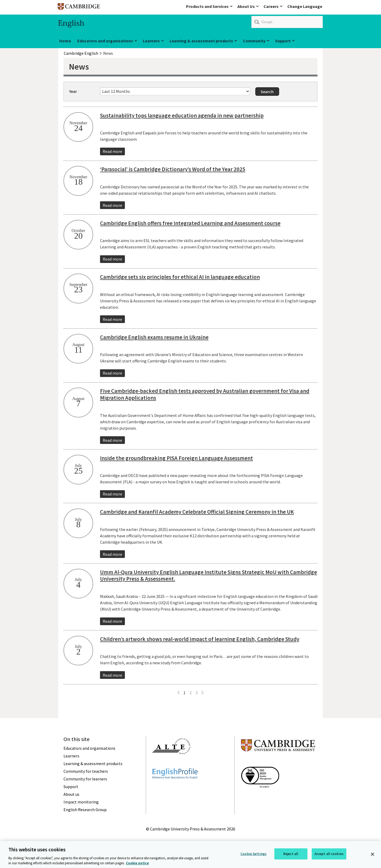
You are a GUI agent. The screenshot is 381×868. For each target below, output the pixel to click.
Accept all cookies (329, 856)
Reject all (291, 856)
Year (73, 91)
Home (65, 41)
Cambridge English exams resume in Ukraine (154, 337)
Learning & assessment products (201, 41)
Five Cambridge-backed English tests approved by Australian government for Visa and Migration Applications (205, 394)
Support (283, 41)
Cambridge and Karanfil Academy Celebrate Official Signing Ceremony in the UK (197, 512)
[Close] (373, 857)
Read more (112, 151)
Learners (151, 41)
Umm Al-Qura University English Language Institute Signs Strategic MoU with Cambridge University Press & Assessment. (208, 576)
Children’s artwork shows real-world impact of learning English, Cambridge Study (200, 639)
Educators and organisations (105, 41)
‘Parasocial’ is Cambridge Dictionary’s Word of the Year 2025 (173, 169)
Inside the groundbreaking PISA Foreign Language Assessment (176, 458)
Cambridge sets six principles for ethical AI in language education (180, 277)
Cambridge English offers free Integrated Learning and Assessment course (190, 223)
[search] (287, 22)
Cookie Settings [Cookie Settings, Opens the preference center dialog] (253, 856)
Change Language (305, 6)
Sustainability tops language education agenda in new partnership (182, 115)
